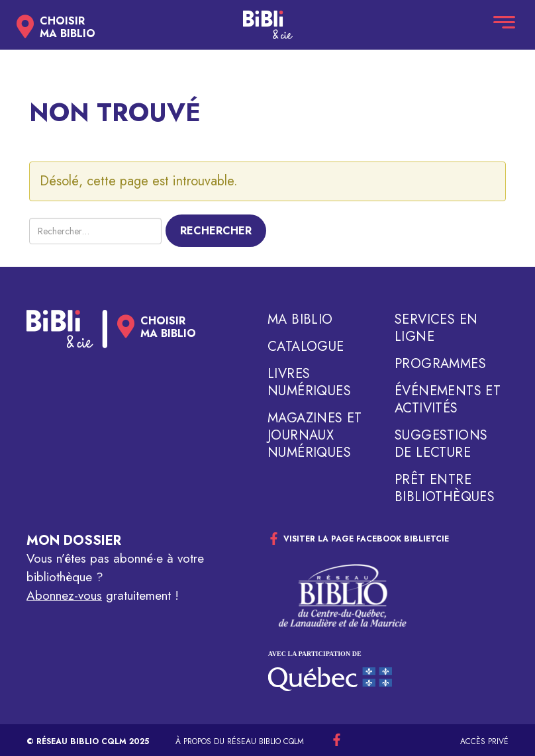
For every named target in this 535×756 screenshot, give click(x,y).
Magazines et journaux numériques (315, 436)
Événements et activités (448, 400)
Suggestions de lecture (441, 444)
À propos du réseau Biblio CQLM (240, 741)
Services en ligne (436, 328)
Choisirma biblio (68, 27)
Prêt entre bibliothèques (445, 489)
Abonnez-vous (64, 595)
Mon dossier (74, 541)
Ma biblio (300, 320)
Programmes (440, 364)
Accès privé (484, 741)
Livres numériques (309, 383)
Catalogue (306, 347)
